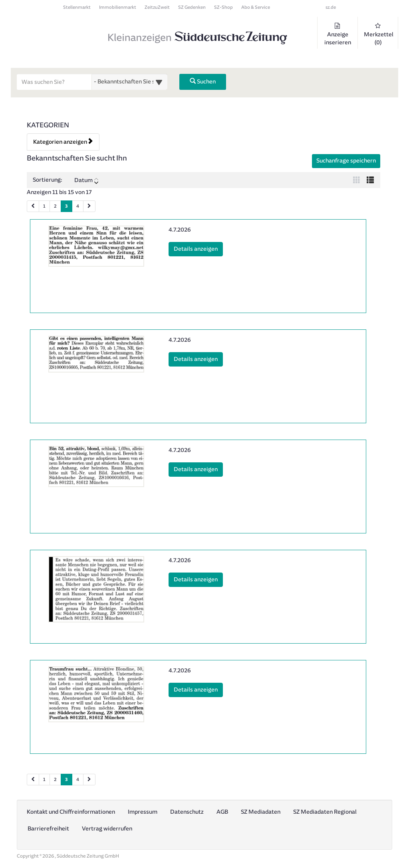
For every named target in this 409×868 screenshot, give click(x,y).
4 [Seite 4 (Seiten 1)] (78, 206)
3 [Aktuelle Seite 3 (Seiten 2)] (67, 779)
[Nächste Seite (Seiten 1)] (89, 206)
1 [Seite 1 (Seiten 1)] (44, 206)
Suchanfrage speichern (346, 161)
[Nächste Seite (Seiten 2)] (89, 780)
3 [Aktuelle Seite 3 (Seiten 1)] (67, 206)
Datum (86, 180)
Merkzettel (379, 34)
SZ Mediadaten (261, 812)
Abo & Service (256, 7)
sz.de (331, 7)
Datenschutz (187, 812)
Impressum (143, 812)
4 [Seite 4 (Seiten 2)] (78, 780)
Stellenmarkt (77, 7)
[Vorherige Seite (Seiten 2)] (33, 780)
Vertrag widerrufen (107, 829)
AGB (222, 812)
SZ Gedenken (192, 7)
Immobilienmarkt (118, 7)
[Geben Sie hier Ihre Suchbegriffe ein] (54, 82)
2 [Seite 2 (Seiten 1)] (55, 206)
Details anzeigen (198, 248)
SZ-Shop (223, 7)
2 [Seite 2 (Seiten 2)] (55, 780)
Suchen (203, 82)
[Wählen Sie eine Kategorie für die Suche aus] (129, 82)
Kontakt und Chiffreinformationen (71, 812)
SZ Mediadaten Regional (325, 812)
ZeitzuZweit (157, 7)
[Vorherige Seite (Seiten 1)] (33, 206)
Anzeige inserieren (338, 34)
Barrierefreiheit (48, 829)
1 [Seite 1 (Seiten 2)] (44, 780)
